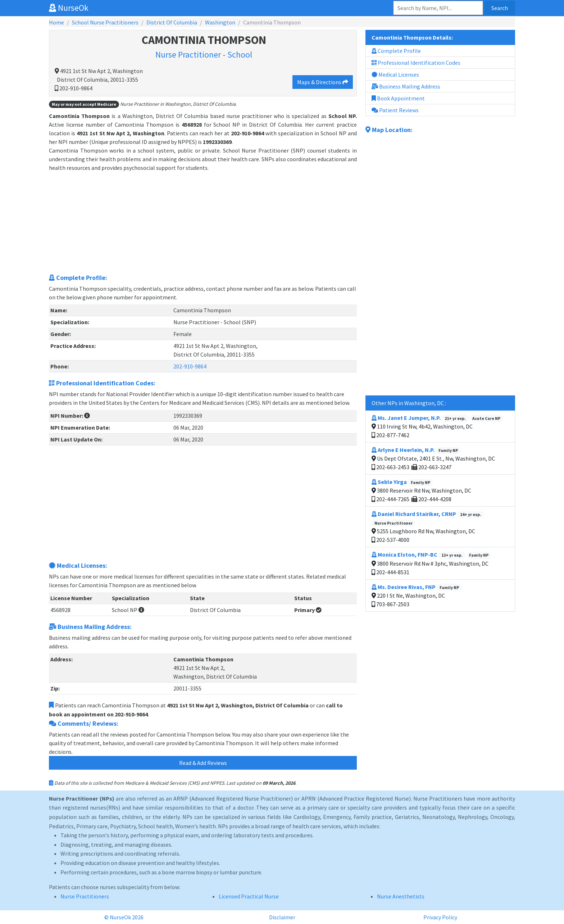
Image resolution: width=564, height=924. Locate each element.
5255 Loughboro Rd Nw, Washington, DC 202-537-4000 (428, 527)
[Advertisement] (203, 222)
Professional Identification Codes (416, 63)
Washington (220, 22)
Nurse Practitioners (85, 896)
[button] (87, 416)
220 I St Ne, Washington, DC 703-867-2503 (417, 595)
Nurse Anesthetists (401, 896)
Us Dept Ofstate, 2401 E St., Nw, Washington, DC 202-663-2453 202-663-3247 (433, 458)
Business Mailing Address (406, 86)
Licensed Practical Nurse (249, 896)
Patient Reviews (395, 110)
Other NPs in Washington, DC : (409, 403)
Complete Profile (396, 51)
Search (500, 8)
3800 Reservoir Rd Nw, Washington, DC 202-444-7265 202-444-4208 (421, 490)
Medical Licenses (395, 74)
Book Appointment (398, 98)
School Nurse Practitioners (105, 22)
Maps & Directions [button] (323, 82)
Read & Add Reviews (203, 763)
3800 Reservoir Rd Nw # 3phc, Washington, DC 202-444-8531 (431, 563)
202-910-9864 (190, 366)
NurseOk (69, 8)
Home (56, 22)
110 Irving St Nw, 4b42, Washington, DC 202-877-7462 (437, 426)
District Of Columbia (172, 22)
